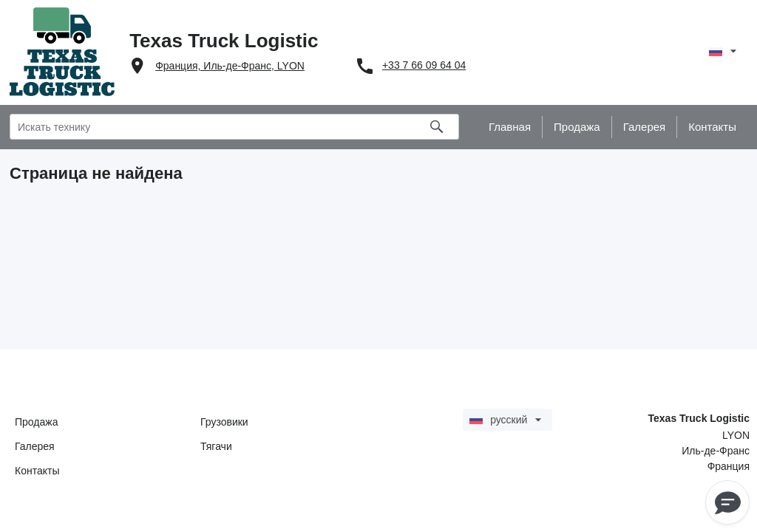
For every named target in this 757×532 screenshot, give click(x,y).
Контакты (37, 471)
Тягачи (216, 446)
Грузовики (224, 422)
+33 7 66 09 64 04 (424, 65)
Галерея (35, 446)
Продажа (36, 422)
